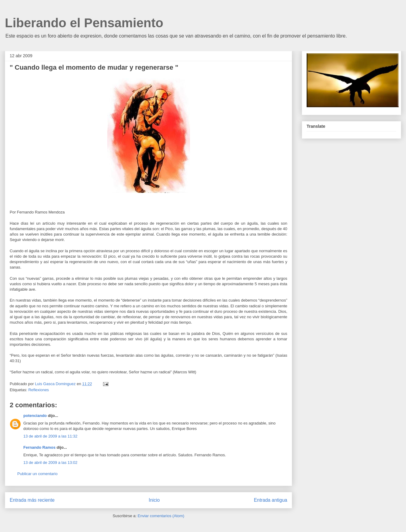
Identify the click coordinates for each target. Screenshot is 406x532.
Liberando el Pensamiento (84, 23)
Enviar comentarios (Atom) (161, 516)
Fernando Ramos (39, 447)
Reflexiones (38, 390)
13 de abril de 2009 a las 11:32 (50, 436)
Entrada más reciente (32, 500)
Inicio (154, 500)
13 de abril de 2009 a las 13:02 (50, 463)
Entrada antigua (271, 500)
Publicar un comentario (37, 474)
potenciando (35, 416)
